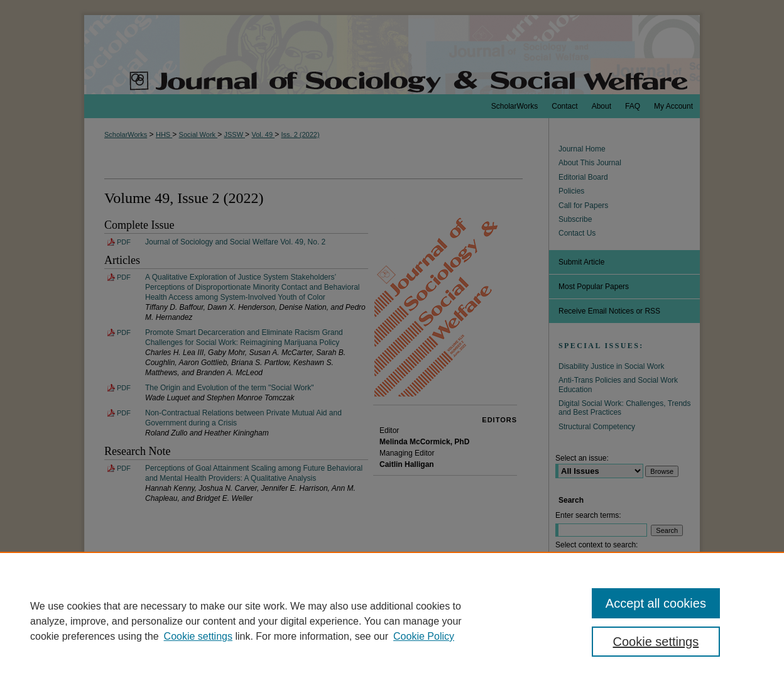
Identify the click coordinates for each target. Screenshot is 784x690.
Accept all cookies (656, 603)
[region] (392, 621)
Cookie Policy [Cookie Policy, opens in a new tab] (424, 636)
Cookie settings (198, 636)
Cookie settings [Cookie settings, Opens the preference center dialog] (656, 642)
